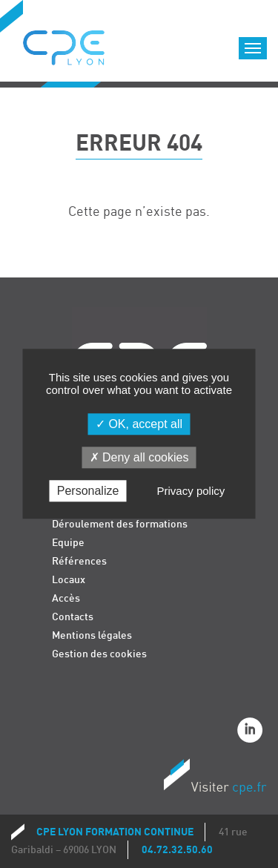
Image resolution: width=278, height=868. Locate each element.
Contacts (73, 617)
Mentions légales (92, 635)
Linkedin (252, 732)
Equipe (68, 543)
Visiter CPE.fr (215, 779)
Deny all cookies (139, 457)
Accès (66, 598)
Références (79, 561)
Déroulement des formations (120, 524)
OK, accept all (139, 424)
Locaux (69, 580)
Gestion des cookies (99, 654)
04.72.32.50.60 (177, 850)
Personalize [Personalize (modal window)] (88, 491)
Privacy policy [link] (191, 491)
